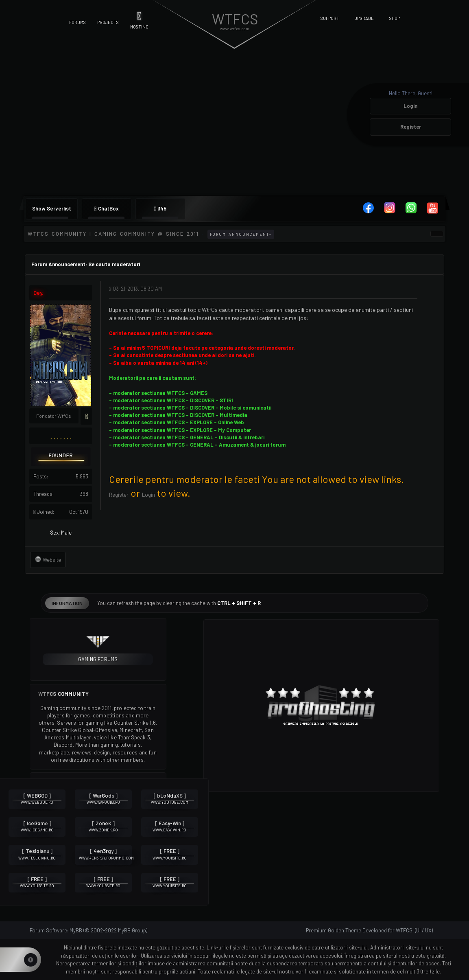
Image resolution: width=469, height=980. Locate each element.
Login (410, 106)
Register (411, 127)
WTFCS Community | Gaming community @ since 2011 (113, 234)
